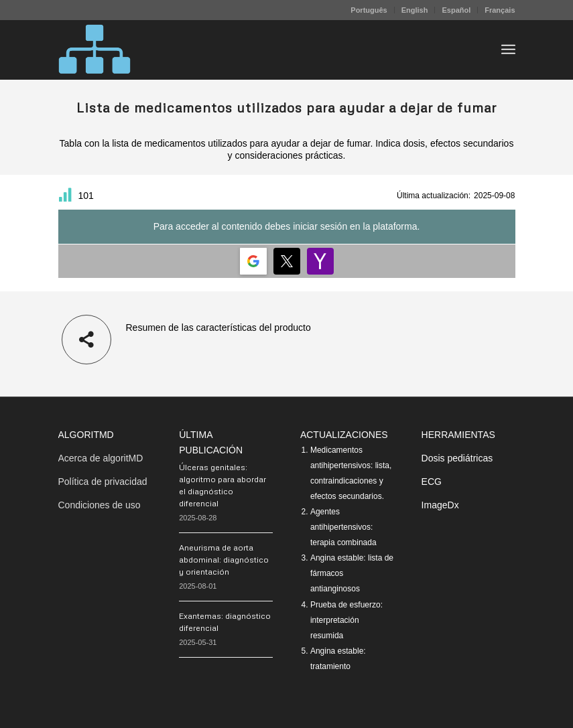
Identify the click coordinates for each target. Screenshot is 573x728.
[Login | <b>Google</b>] (253, 261)
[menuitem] (369, 10)
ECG (432, 482)
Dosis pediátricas (457, 458)
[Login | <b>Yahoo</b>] (320, 261)
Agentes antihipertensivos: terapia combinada (343, 527)
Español (456, 10)
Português (369, 10)
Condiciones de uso (100, 505)
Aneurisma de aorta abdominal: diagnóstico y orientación (224, 560)
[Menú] (508, 50)
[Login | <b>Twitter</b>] (287, 261)
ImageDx (440, 505)
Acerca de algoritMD (101, 458)
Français (500, 10)
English (415, 10)
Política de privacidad (103, 482)
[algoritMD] (94, 50)
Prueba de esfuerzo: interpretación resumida (346, 620)
